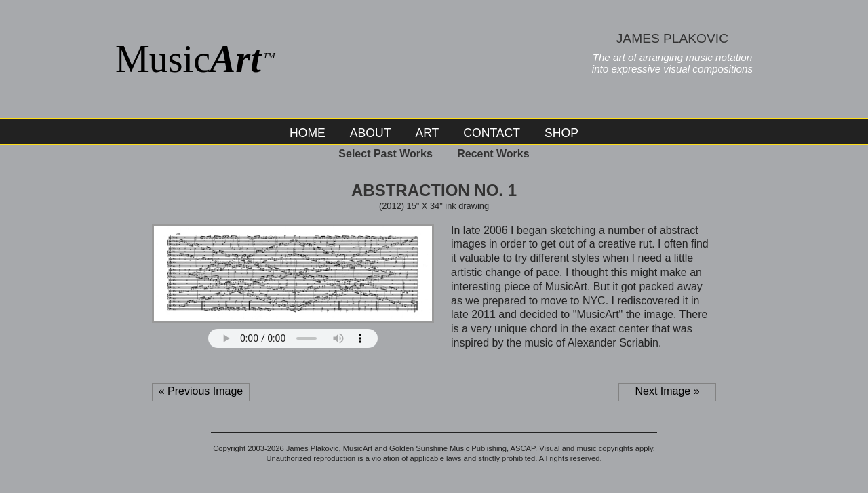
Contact (492, 133)
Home (308, 133)
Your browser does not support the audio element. (293, 338)
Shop (561, 133)
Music (195, 59)
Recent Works (493, 154)
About (371, 133)
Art (427, 133)
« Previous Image (201, 391)
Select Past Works (385, 154)
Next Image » (667, 391)
